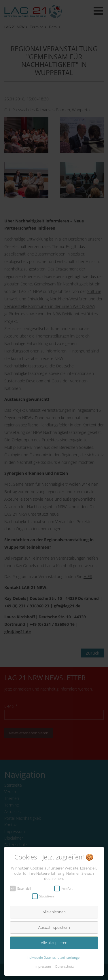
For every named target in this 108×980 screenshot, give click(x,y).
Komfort (65, 888)
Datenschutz (65, 966)
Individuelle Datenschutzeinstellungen (54, 957)
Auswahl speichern (54, 927)
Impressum (43, 966)
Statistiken (45, 896)
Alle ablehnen (54, 912)
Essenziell (22, 888)
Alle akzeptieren (54, 943)
